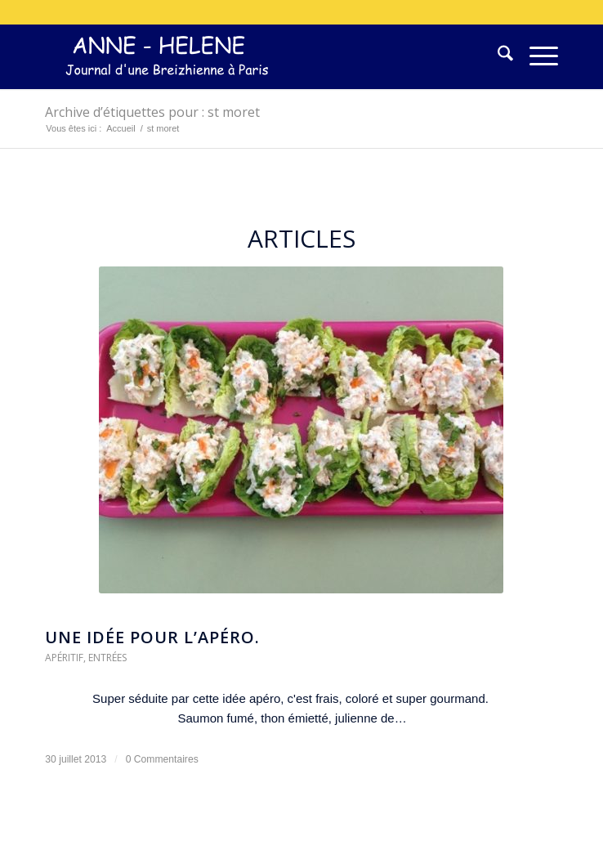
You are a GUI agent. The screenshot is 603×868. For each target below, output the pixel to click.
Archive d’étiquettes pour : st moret (152, 112)
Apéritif (64, 658)
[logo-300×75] (250, 56)
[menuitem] (497, 56)
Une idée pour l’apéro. (152, 637)
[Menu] (536, 56)
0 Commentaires (162, 759)
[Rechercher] (497, 56)
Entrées (107, 658)
